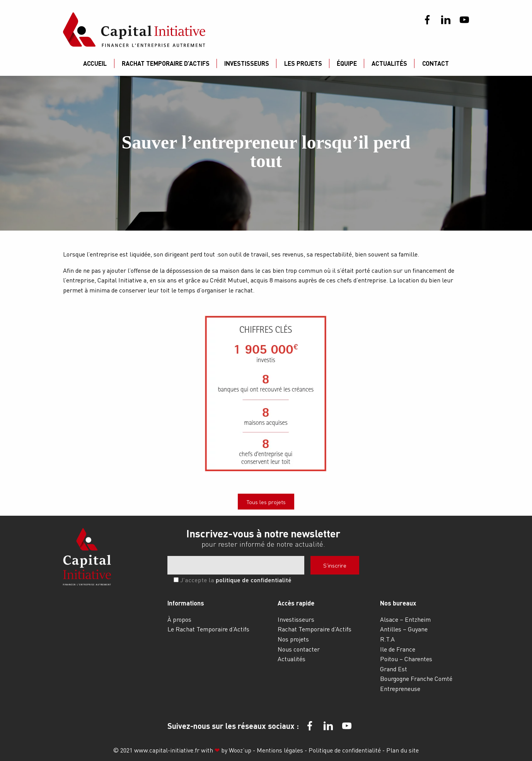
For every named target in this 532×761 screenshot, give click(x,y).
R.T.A (387, 639)
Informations (186, 603)
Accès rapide (296, 603)
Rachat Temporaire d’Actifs (166, 63)
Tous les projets (266, 502)
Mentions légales (281, 750)
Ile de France (398, 649)
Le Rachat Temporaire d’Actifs (208, 629)
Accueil (95, 63)
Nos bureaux (398, 603)
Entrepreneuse (400, 688)
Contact (436, 63)
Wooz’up (240, 750)
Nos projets (293, 639)
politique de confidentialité (254, 580)
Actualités (389, 63)
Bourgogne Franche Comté (416, 678)
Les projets (303, 63)
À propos (179, 619)
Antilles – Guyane (404, 629)
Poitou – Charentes (406, 659)
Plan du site (402, 750)
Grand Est (394, 669)
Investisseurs (247, 63)
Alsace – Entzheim (405, 619)
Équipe (347, 63)
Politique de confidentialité (345, 750)
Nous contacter (299, 649)
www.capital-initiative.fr (167, 750)
